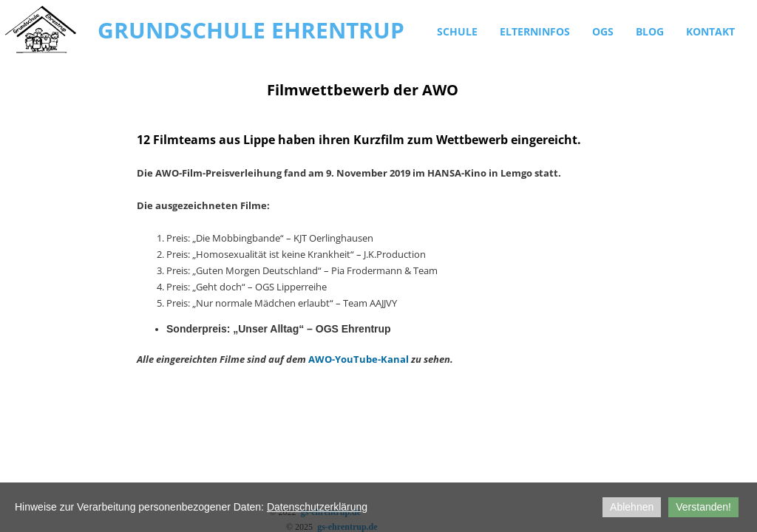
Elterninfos (535, 31)
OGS (603, 31)
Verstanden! (703, 507)
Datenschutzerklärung (317, 507)
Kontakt (710, 31)
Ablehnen (632, 507)
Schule (457, 31)
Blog (650, 31)
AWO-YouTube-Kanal (359, 359)
